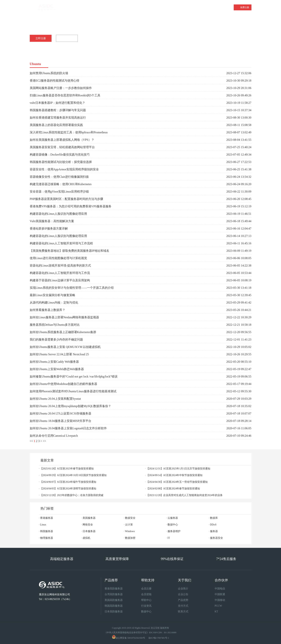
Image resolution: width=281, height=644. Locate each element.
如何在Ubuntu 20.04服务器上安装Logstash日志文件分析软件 (68, 428)
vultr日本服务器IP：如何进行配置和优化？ (57, 103)
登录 (228, 7)
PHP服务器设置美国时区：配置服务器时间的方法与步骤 (66, 199)
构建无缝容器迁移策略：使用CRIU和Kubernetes (61, 184)
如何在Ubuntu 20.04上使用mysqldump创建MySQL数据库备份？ (70, 406)
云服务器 (137, 7)
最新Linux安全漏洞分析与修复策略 (52, 295)
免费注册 (245, 7)
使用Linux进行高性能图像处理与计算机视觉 (58, 258)
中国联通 (220, 594)
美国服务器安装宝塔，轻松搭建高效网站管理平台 (62, 147)
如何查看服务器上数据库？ (47, 310)
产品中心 (183, 7)
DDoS (213, 525)
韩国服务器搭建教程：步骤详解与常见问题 (58, 110)
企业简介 (183, 589)
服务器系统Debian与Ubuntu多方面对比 (55, 325)
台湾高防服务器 (114, 594)
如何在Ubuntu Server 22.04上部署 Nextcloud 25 (59, 354)
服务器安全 (217, 538)
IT (169, 538)
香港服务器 (92, 7)
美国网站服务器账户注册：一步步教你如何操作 (61, 88)
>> (45, 441)
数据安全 (130, 518)
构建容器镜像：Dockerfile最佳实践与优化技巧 (60, 155)
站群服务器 (161, 7)
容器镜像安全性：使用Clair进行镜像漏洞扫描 (59, 177)
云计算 (129, 525)
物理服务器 (47, 538)
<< (31, 441)
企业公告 (183, 594)
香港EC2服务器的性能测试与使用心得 (55, 81)
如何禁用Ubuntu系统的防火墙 (49, 73)
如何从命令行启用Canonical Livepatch (54, 436)
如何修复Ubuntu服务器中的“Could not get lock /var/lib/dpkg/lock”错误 (74, 376)
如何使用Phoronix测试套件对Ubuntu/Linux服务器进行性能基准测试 (73, 391)
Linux (43, 525)
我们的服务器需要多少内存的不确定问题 (56, 339)
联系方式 (183, 612)
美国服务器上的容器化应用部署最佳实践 (56, 125)
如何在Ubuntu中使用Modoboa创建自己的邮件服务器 (63, 384)
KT (216, 612)
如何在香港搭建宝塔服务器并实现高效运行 (58, 118)
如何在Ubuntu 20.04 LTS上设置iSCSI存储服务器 (61, 413)
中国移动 (220, 600)
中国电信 (220, 589)
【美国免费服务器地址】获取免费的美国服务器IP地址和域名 (69, 251)
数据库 (214, 518)
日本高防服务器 (114, 612)
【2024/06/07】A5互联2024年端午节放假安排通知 (68, 482)
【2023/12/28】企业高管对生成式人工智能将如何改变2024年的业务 (185, 495)
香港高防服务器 (114, 589)
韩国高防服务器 (114, 606)
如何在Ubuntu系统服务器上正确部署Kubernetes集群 (63, 332)
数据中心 (173, 525)
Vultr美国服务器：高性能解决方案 (52, 221)
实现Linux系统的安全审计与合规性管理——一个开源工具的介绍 (72, 288)
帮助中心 (146, 600)
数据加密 (130, 538)
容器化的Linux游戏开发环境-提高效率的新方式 (60, 265)
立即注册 (41, 38)
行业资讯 (146, 606)
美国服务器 (114, 7)
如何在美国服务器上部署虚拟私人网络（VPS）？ (62, 140)
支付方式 (183, 606)
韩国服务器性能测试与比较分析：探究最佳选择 (61, 162)
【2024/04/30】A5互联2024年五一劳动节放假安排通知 (177, 482)
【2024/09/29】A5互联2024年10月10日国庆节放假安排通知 (73, 475)
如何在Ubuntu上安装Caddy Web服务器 (54, 362)
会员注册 (146, 589)
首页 (70, 7)
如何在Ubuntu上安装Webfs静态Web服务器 (57, 369)
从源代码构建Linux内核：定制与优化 (54, 302)
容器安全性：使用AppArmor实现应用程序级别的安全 (64, 169)
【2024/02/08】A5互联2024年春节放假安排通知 (173, 489)
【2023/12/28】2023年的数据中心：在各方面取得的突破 (72, 495)
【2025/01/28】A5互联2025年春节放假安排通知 (67, 469)
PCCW (218, 606)
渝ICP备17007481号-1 (159, 638)
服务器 (214, 531)
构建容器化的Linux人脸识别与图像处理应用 (58, 214)
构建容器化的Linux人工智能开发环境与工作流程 (61, 243)
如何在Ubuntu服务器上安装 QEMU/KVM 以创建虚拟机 (65, 347)
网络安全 (88, 525)
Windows (130, 531)
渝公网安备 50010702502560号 (130, 638)
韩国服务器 (47, 531)
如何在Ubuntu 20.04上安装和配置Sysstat (55, 399)
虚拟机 (86, 538)
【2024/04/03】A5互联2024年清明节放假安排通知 (68, 489)
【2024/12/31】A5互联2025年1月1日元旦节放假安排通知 (178, 469)
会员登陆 (146, 594)
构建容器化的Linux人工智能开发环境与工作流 (60, 273)
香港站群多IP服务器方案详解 (49, 229)
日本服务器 (89, 531)
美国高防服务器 (114, 600)
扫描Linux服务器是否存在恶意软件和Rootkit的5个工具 (65, 95)
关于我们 (203, 7)
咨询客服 (68, 38)
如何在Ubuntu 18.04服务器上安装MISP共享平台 (61, 421)
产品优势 (183, 600)
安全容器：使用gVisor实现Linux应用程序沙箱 (59, 192)
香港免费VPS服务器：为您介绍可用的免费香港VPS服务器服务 (71, 206)
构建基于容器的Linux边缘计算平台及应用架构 (60, 280)
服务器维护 (174, 531)
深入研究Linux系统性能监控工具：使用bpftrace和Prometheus (69, 132)
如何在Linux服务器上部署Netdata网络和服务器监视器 (64, 317)
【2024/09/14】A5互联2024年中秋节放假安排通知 (174, 475)
